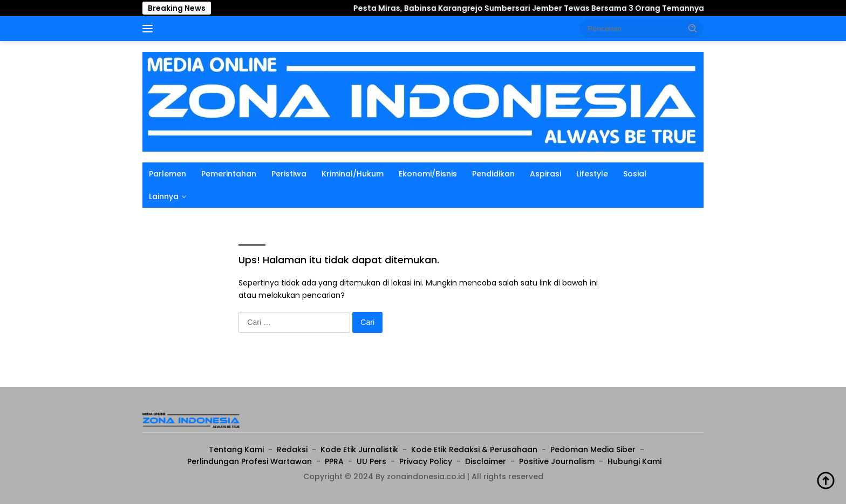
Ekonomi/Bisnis (428, 174)
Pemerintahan (229, 174)
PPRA (334, 461)
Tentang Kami (236, 449)
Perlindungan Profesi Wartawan (250, 461)
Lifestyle (592, 174)
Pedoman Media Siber (593, 449)
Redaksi (292, 449)
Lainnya (164, 196)
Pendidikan (493, 174)
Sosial (635, 174)
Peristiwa (289, 174)
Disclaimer (486, 461)
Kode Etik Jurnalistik (359, 449)
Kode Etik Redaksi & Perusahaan (474, 449)
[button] (693, 28)
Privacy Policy (426, 461)
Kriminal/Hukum (353, 174)
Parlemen (168, 174)
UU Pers (371, 461)
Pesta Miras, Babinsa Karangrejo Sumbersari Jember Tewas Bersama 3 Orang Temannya (492, 8)
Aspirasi (545, 174)
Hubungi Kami (634, 461)
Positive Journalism (557, 461)
